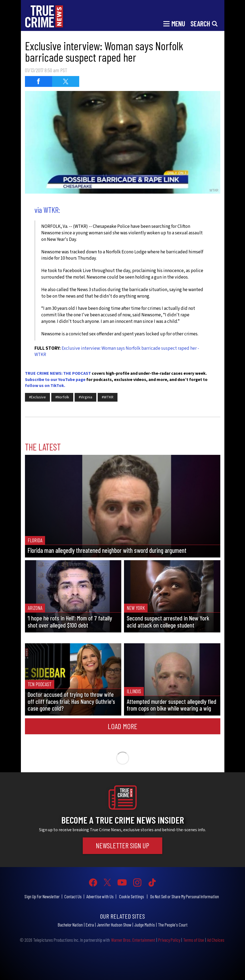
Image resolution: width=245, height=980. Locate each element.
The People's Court (173, 925)
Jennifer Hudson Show (114, 925)
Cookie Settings (132, 896)
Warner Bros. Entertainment (133, 940)
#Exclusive (37, 397)
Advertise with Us (100, 896)
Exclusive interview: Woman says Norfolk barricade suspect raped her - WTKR (117, 352)
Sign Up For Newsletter (42, 896)
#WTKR (108, 397)
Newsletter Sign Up (122, 845)
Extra (90, 925)
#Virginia (85, 397)
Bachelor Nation (70, 925)
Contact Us (73, 896)
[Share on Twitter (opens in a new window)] (66, 81)
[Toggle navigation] (174, 23)
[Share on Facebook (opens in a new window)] (39, 81)
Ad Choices (216, 940)
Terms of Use (194, 940)
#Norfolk (62, 397)
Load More (122, 726)
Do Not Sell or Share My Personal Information (185, 896)
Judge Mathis (145, 925)
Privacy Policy (169, 940)
